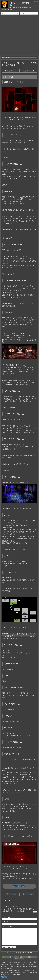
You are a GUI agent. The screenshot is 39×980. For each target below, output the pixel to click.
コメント (6, 901)
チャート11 (12, 71)
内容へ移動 (35, 2)
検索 (18, 13)
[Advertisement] (19, 35)
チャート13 (27, 71)
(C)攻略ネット (5, 977)
